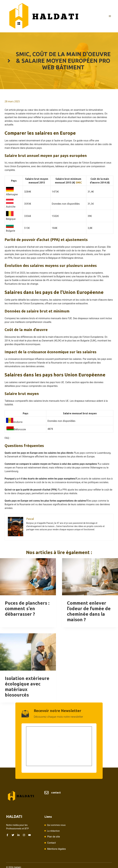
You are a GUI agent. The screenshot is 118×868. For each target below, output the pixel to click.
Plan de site (54, 837)
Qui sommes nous (56, 825)
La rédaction (53, 831)
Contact (51, 843)
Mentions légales (56, 849)
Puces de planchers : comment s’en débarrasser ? (27, 608)
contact (56, 792)
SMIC (79, 183)
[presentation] (28, 577)
